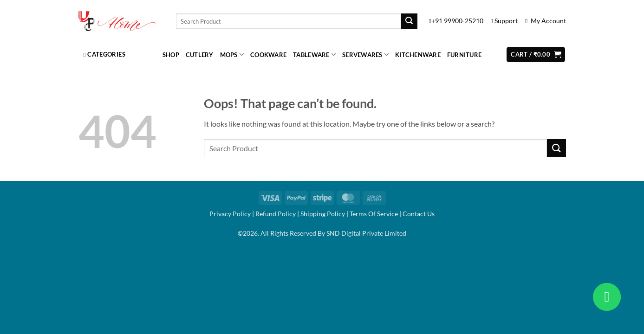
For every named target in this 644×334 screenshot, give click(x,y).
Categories (105, 54)
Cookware (268, 55)
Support (505, 21)
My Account (545, 21)
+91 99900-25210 (457, 21)
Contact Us (419, 214)
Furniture (464, 55)
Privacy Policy (230, 214)
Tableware (314, 55)
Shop (171, 55)
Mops (232, 55)
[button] (536, 55)
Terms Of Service (374, 214)
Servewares (365, 55)
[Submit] (409, 21)
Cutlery (200, 55)
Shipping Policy (323, 214)
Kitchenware (418, 55)
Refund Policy (276, 214)
